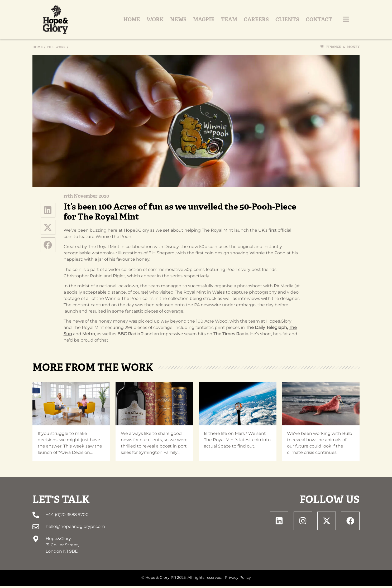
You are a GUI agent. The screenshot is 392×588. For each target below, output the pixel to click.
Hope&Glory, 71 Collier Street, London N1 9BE (62, 547)
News (189, 21)
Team (239, 21)
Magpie (214, 21)
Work (165, 21)
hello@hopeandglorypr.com (75, 529)
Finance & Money (343, 49)
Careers (267, 21)
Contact (329, 21)
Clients (298, 21)
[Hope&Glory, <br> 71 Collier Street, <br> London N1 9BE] (36, 541)
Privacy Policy (238, 579)
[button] (48, 212)
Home (142, 21)
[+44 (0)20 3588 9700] (36, 517)
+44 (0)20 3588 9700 (67, 517)
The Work (56, 49)
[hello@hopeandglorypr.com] (36, 529)
